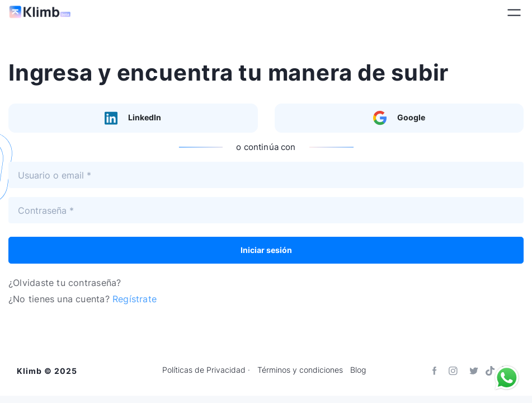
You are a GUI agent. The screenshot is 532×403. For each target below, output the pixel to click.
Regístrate (135, 299)
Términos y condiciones (300, 370)
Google (399, 118)
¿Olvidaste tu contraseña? (65, 283)
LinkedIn (133, 118)
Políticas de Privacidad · (206, 370)
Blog (358, 370)
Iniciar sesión (266, 250)
